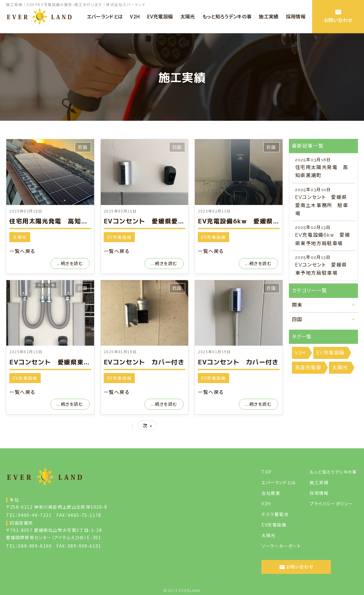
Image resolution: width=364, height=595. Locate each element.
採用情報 (319, 493)
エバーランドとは (279, 482)
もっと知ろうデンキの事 (333, 472)
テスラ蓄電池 (275, 514)
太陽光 (20, 237)
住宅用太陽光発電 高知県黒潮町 (58, 221)
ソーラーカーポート (281, 546)
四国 (83, 147)
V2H (266, 504)
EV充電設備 (119, 237)
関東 (297, 305)
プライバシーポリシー (331, 504)
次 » (148, 425)
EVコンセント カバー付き (144, 362)
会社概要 (271, 493)
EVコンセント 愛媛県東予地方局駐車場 (69, 362)
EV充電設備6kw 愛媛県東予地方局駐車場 (261, 221)
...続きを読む (70, 263)
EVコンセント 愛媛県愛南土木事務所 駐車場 (173, 221)
